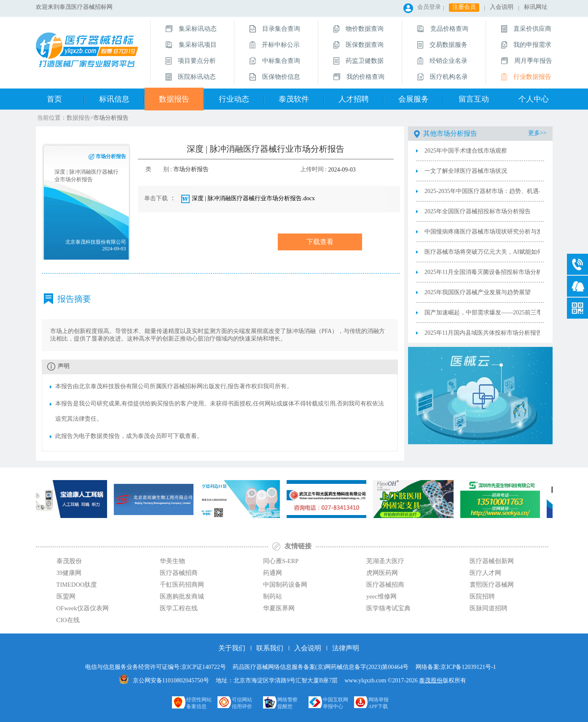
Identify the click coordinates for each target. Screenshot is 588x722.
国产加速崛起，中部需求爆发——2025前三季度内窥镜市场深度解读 (482, 313)
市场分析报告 (111, 118)
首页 (54, 99)
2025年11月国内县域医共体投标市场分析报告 (482, 333)
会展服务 (413, 99)
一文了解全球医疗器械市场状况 (466, 171)
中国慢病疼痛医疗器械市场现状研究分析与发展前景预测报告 (482, 232)
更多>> (537, 133)
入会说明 (502, 7)
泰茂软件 (294, 99)
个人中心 (534, 99)
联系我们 (270, 648)
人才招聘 (354, 99)
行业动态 (234, 99)
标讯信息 (114, 99)
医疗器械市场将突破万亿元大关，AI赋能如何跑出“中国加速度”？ (482, 252)
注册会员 (464, 7)
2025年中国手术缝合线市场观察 (466, 151)
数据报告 (174, 99)
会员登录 (429, 7)
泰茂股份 (431, 680)
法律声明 (346, 648)
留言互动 (474, 99)
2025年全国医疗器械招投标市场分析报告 (478, 211)
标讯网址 (536, 7)
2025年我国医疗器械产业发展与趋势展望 (478, 292)
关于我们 (232, 648)
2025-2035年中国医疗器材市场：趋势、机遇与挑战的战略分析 (482, 191)
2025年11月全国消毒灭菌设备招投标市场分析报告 (482, 272)
